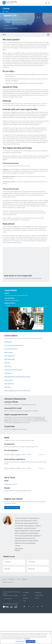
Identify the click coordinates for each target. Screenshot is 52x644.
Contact (37, 598)
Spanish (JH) (24, 579)
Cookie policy (38, 592)
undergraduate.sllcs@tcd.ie (11, 484)
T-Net (24, 601)
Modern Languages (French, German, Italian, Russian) (17, 391)
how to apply (21, 447)
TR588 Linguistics (8, 380)
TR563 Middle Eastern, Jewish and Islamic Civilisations (17, 377)
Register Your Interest (12, 508)
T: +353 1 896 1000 (7, 599)
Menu (6, 11)
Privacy (25, 595)
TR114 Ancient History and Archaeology (14, 345)
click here (24, 429)
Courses (6, 8)
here (29, 422)
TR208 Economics (9, 352)
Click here (5, 220)
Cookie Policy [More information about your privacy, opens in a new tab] (27, 639)
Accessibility (26, 592)
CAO (37, 447)
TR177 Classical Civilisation (11, 349)
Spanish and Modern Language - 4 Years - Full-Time (18, 455)
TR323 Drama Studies (10, 359)
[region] (26, 638)
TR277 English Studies (10, 356)
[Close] (50, 634)
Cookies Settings (39, 595)
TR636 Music (7, 387)
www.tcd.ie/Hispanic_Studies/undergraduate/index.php (18, 491)
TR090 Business (8, 342)
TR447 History (8, 366)
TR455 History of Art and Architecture (13, 370)
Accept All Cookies (31, 641)
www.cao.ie (36, 218)
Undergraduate (11, 579)
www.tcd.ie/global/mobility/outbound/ (12, 243)
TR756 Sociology (8, 373)
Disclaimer (25, 598)
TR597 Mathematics (9, 384)
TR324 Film (7, 363)
